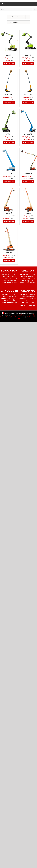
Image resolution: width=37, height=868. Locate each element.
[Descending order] (28, 17)
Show (13, 22)
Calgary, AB (30, 281)
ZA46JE (28, 55)
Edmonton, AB (11, 281)
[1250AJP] (28, 149)
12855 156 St (13, 279)
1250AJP (28, 173)
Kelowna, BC (30, 303)
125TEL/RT (9, 174)
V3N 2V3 (14, 303)
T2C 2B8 (33, 283)
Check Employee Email (18, 317)
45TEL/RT (9, 95)
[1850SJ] (9, 228)
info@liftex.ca (12, 276)
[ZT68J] (9, 110)
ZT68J (9, 134)
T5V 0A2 (14, 283)
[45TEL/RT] (9, 70)
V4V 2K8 (33, 305)
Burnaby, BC (11, 301)
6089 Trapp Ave (13, 299)
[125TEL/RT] (9, 149)
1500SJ (28, 213)
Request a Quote (9, 63)
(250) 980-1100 (31, 295)
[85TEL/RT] (28, 110)
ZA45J (9, 55)
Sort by (14, 17)
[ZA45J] (9, 31)
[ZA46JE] (28, 31)
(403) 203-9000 (31, 274)
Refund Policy (31, 315)
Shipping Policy (5, 317)
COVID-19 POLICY (32, 317)
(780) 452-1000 (12, 274)
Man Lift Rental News (19, 315)
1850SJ (9, 253)
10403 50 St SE (31, 279)
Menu (5, 4)
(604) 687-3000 (12, 295)
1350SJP (9, 213)
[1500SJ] (28, 189)
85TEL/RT (28, 134)
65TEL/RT (28, 95)
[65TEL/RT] (28, 70)
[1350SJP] (9, 189)
